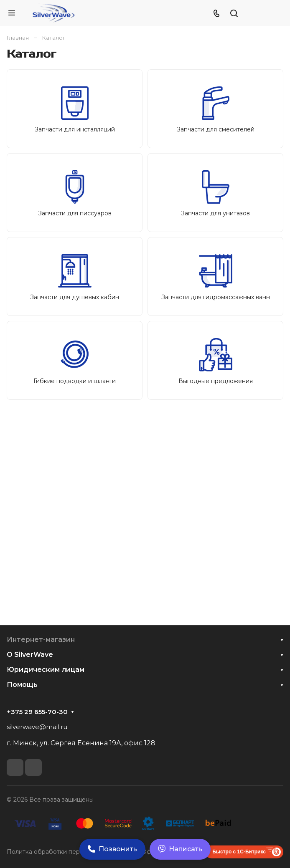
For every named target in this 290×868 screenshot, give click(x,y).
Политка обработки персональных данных (71, 852)
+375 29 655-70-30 (37, 712)
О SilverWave (30, 655)
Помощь (22, 685)
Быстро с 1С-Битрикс (239, 852)
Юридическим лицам (46, 670)
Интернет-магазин (41, 640)
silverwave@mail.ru (37, 727)
